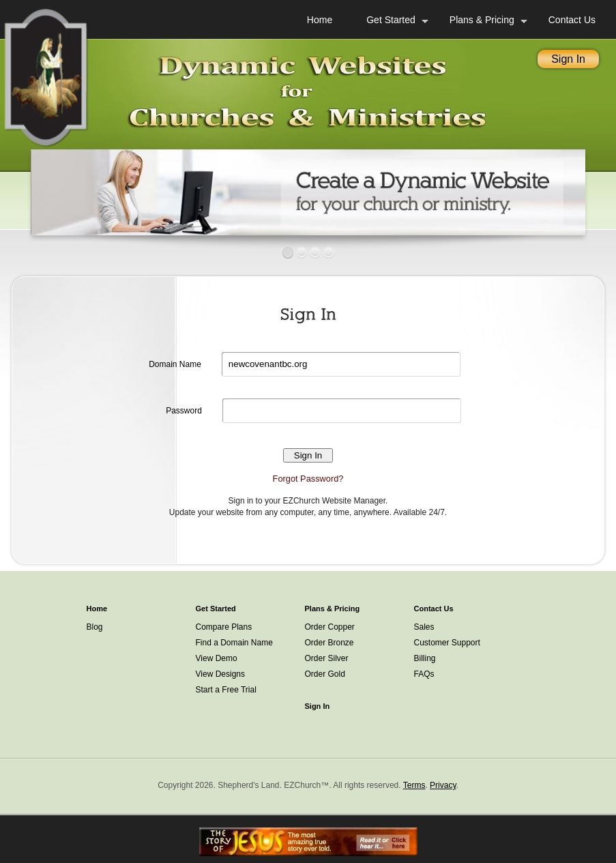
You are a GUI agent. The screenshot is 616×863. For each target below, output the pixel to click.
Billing (425, 658)
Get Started (391, 20)
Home (320, 20)
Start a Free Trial (226, 690)
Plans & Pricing (482, 20)
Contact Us (572, 20)
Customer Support (447, 643)
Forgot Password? (308, 479)
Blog (95, 627)
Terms (414, 785)
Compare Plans (224, 627)
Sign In (568, 59)
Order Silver (327, 658)
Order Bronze (329, 643)
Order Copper (330, 627)
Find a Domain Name (234, 643)
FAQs (424, 674)
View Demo (217, 658)
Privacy (443, 785)
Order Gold (325, 674)
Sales (424, 627)
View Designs (220, 674)
